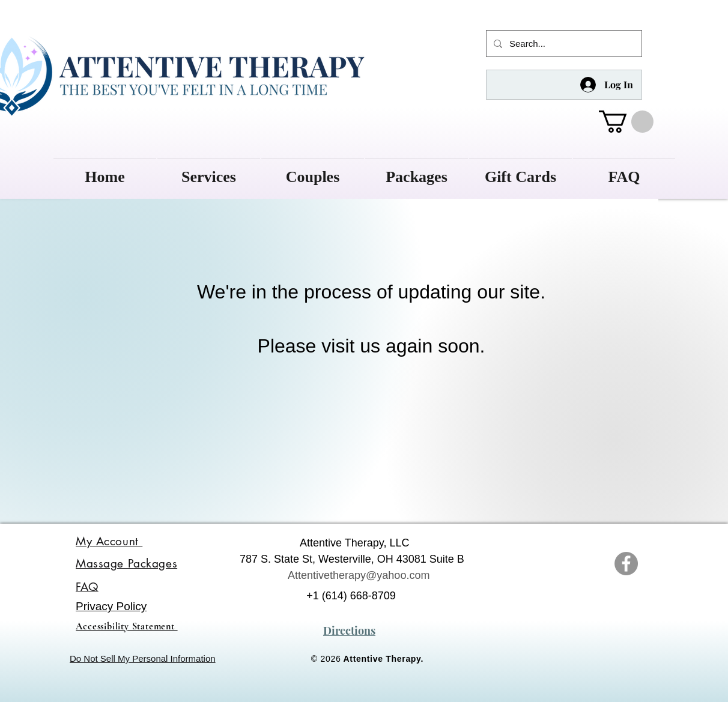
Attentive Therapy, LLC (354, 543)
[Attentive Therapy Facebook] (626, 564)
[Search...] (563, 44)
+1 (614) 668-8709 (351, 596)
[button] (626, 122)
